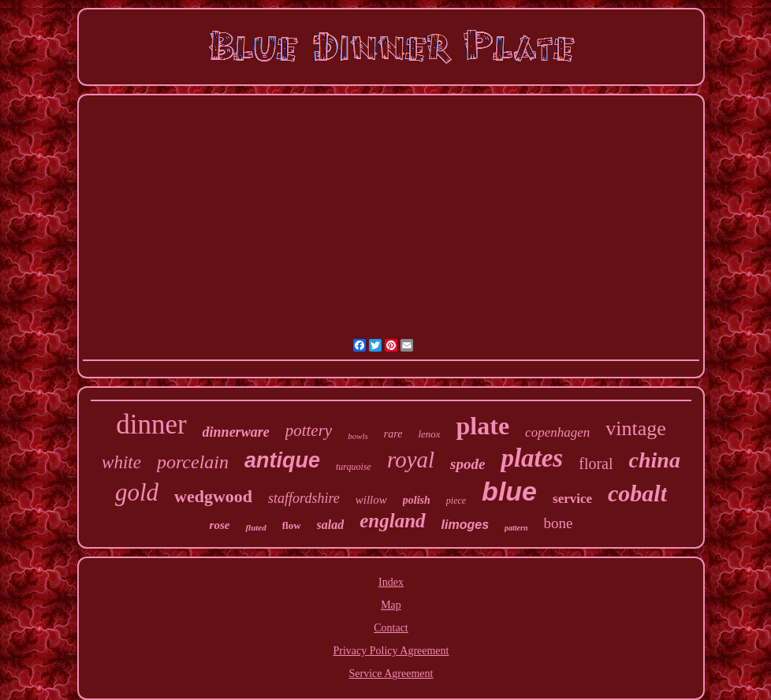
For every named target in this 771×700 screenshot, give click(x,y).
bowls (358, 436)
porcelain (193, 462)
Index (391, 582)
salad (331, 525)
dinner (151, 424)
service (572, 499)
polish (417, 500)
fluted (255, 527)
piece (456, 501)
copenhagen (557, 432)
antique (282, 460)
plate (483, 426)
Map (391, 605)
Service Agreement (391, 674)
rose (220, 525)
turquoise (354, 467)
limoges (465, 525)
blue (509, 491)
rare (393, 434)
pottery (309, 430)
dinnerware (236, 432)
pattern (516, 528)
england (392, 521)
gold (137, 492)
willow (371, 500)
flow (292, 525)
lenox (429, 434)
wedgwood (213, 496)
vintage (636, 428)
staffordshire (304, 498)
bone (558, 523)
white (121, 462)
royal (411, 460)
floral (596, 464)
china (655, 460)
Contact (391, 628)
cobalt (637, 493)
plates (532, 458)
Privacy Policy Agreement (391, 651)
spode (467, 464)
